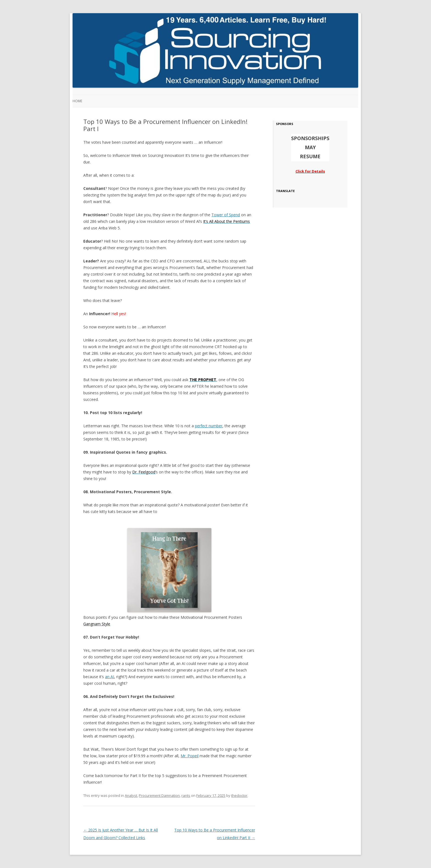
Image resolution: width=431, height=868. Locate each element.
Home (77, 101)
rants (186, 795)
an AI (110, 677)
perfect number (209, 426)
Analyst (131, 795)
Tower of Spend (226, 215)
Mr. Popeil (190, 756)
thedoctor (239, 795)
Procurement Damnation (159, 795)
